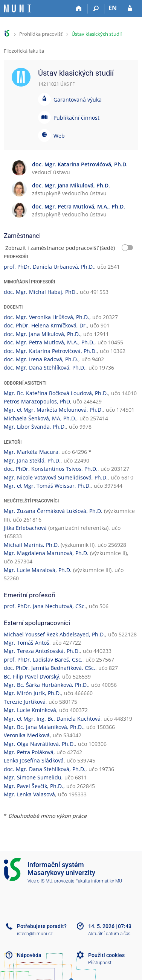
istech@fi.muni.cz (35, 934)
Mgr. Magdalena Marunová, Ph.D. (46, 553)
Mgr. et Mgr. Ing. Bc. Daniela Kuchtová (52, 719)
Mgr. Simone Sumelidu (33, 777)
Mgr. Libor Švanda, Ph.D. (35, 427)
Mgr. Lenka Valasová (29, 794)
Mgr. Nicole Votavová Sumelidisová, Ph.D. (56, 477)
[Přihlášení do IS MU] (130, 9)
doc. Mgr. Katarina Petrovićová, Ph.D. (50, 351)
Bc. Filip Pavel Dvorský (31, 676)
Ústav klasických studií (97, 34)
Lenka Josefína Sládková (34, 760)
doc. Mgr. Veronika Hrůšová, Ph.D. (47, 317)
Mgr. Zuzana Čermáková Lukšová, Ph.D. (53, 511)
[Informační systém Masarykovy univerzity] (17, 8)
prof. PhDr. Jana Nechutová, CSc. (45, 606)
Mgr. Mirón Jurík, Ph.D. (32, 693)
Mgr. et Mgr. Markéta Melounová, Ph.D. (53, 410)
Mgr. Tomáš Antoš (27, 643)
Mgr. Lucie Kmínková (30, 710)
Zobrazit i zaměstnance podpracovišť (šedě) (60, 248)
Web (59, 136)
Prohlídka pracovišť (41, 34)
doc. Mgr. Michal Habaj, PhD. (40, 292)
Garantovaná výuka (78, 100)
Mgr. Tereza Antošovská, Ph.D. (42, 651)
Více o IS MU (40, 881)
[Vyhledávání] (96, 9)
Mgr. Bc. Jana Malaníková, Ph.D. (44, 727)
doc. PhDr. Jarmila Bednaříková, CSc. (50, 668)
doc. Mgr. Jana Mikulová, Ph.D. (42, 334)
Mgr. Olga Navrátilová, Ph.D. (39, 744)
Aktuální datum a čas (109, 934)
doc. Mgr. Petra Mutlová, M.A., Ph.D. (49, 342)
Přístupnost (100, 963)
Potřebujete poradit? (42, 926)
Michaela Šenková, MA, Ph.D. (40, 418)
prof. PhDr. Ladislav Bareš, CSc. (43, 660)
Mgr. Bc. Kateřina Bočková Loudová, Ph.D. (56, 393)
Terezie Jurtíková (25, 702)
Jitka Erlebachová (25, 528)
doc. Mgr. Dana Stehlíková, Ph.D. (45, 367)
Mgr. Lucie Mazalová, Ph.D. (38, 570)
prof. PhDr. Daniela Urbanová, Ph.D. (49, 267)
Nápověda (29, 955)
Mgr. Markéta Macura (31, 452)
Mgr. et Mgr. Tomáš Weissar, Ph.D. (47, 486)
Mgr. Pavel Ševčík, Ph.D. (34, 786)
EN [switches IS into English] (113, 8)
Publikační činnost (76, 118)
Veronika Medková (27, 735)
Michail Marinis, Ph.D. (31, 545)
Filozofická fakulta (24, 51)
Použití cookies (106, 955)
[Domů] (79, 9)
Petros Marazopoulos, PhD (37, 401)
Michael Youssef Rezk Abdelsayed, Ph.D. (54, 634)
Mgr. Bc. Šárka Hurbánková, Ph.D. (46, 685)
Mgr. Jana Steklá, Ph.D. (32, 460)
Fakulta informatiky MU (99, 881)
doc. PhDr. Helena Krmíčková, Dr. (45, 325)
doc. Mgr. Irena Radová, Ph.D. (41, 359)
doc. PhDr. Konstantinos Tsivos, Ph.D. (51, 469)
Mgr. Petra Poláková (29, 752)
